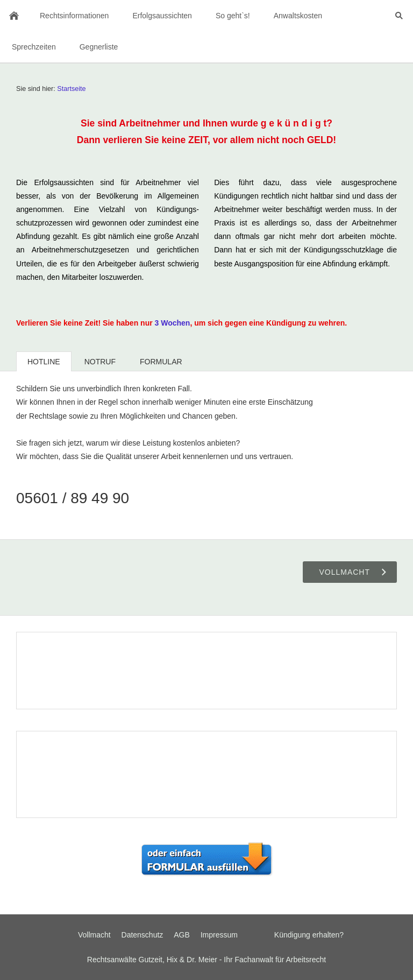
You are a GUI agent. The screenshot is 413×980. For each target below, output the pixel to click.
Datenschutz (143, 935)
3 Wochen (173, 323)
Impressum (219, 935)
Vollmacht (94, 935)
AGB (182, 935)
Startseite (71, 89)
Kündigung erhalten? (309, 935)
